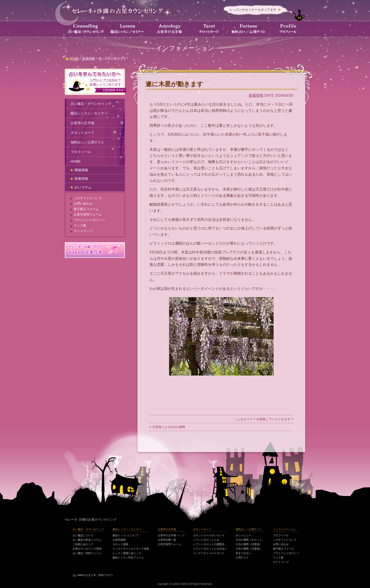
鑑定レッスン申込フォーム (128, 558)
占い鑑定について (83, 535)
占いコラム (83, 187)
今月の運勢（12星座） (249, 544)
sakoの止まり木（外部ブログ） (96, 575)
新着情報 (256, 95)
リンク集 (80, 226)
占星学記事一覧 (167, 540)
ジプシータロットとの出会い (210, 549)
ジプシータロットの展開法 (209, 544)
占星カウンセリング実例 (87, 549)
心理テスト (242, 558)
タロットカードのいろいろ (209, 535)
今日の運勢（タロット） (250, 540)
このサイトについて (88, 198)
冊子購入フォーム (86, 209)
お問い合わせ (83, 204)
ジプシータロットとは (206, 540)
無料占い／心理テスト (88, 142)
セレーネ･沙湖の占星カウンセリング (91, 520)
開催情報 (81, 170)
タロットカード (82, 133)
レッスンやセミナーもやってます (253, 10)
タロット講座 (120, 544)
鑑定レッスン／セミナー (89, 113)
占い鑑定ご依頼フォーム (87, 553)
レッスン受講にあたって (127, 553)
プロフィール (81, 152)
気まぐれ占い (244, 553)
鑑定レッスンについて (126, 535)
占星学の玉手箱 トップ (171, 535)
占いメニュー (244, 535)
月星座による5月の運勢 (169, 427)
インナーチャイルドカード (209, 553)
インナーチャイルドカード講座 (131, 549)
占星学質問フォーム (88, 215)
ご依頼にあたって (83, 544)
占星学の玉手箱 (82, 123)
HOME (76, 161)
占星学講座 (119, 540)
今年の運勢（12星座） (249, 549)
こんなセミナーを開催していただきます (262, 419)
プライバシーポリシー (89, 220)
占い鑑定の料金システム (87, 540)
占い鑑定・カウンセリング (91, 104)
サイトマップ (83, 231)
